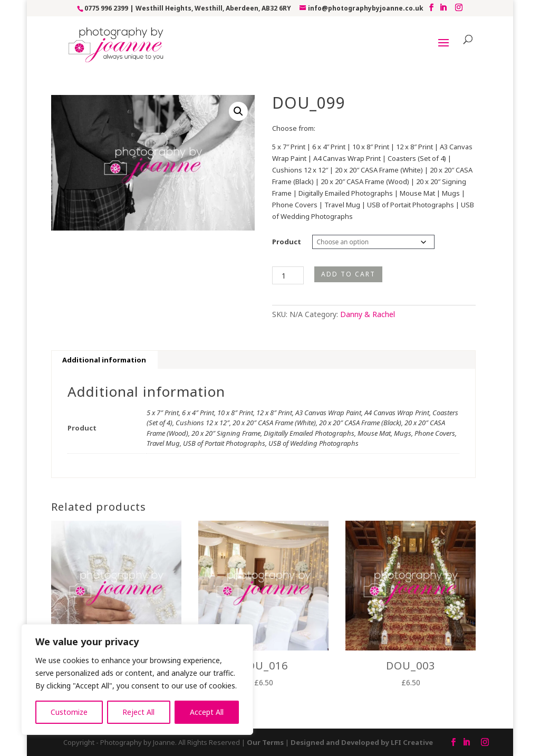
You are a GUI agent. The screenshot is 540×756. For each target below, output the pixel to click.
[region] (137, 680)
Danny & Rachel (368, 314)
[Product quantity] (288, 275)
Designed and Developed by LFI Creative (362, 742)
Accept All (207, 712)
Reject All (138, 712)
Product (287, 242)
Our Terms (265, 742)
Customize (69, 712)
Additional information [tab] (104, 360)
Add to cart (348, 274)
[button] (238, 111)
